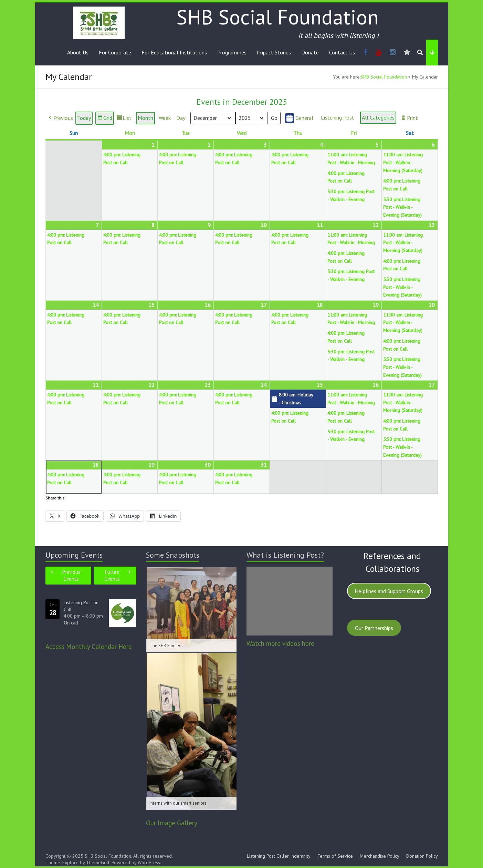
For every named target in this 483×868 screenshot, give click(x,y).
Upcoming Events (74, 555)
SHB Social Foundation (277, 17)
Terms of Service (335, 856)
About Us (78, 52)
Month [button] (145, 118)
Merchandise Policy (380, 856)
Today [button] (84, 118)
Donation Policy (422, 856)
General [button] (299, 118)
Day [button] (181, 118)
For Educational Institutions (174, 52)
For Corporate (115, 52)
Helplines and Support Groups (389, 591)
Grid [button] (104, 119)
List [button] (124, 119)
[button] (60, 118)
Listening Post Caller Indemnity (279, 856)
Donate (310, 52)
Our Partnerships (374, 628)
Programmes (232, 52)
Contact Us (342, 52)
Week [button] (165, 118)
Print (409, 119)
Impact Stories (274, 52)
